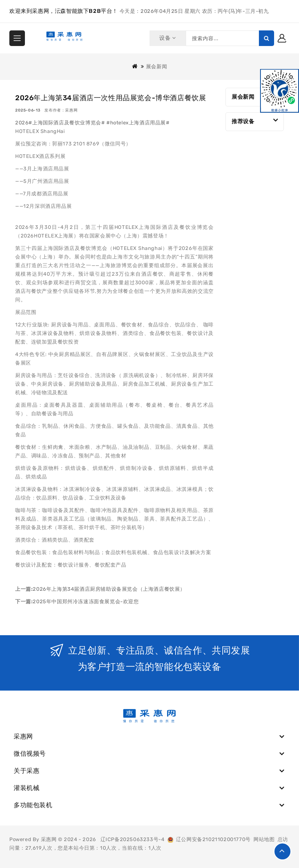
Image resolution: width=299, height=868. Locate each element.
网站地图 (264, 839)
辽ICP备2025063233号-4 (133, 839)
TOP (282, 851)
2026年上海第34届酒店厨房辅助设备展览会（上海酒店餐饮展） (109, 589)
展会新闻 (157, 66)
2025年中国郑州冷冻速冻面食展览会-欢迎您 (86, 601)
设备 (167, 38)
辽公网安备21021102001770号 (209, 839)
